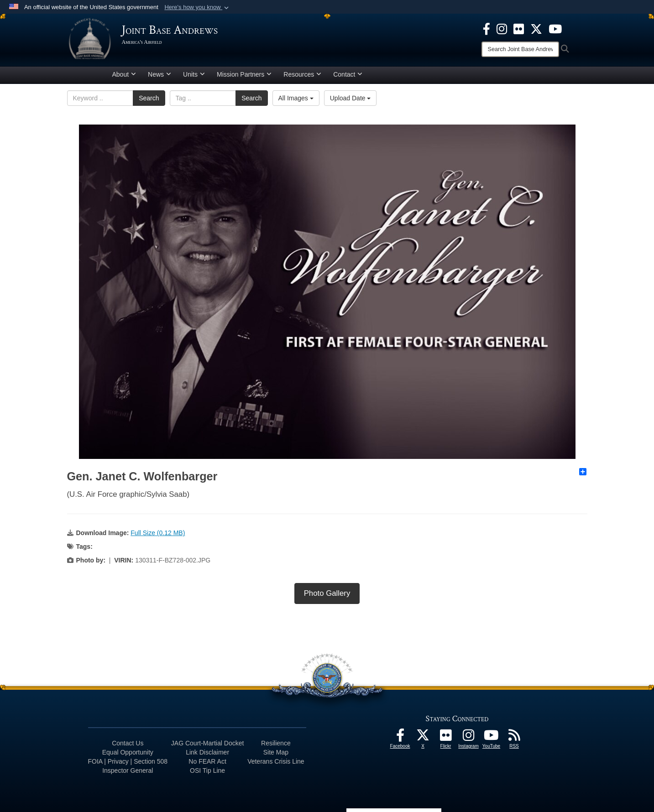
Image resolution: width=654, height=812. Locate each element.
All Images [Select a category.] (296, 98)
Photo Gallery (327, 593)
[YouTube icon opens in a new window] (555, 28)
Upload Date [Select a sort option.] (351, 98)
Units (194, 74)
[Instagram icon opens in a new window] (502, 28)
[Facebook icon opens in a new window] (487, 28)
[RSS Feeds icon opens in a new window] (514, 738)
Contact (348, 74)
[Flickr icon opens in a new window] (519, 28)
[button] (197, 7)
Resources (302, 74)
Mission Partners (244, 74)
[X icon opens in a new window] (536, 28)
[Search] (520, 49)
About (124, 74)
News (160, 74)
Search (149, 98)
